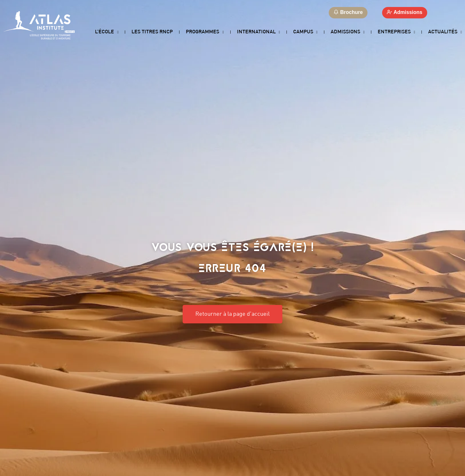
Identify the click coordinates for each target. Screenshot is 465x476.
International (259, 32)
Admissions (348, 32)
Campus (305, 32)
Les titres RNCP (152, 32)
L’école (107, 32)
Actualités (445, 32)
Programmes (205, 32)
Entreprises (396, 32)
